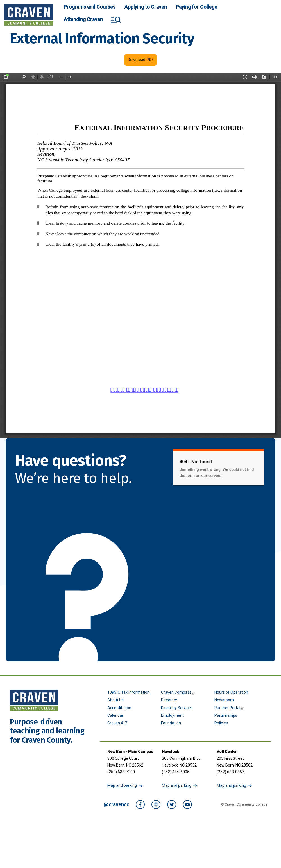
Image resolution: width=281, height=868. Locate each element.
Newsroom (224, 700)
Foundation (171, 723)
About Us (115, 700)
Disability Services (177, 708)
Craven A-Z (117, 723)
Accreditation (119, 708)
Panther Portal (229, 708)
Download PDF (140, 60)
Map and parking (122, 785)
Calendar (115, 715)
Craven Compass (178, 692)
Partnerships (226, 715)
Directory (169, 700)
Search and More (116, 20)
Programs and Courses (90, 7)
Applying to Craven (146, 7)
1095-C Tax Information (128, 692)
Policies (221, 723)
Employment (172, 715)
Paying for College (197, 7)
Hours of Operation (231, 692)
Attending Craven (83, 19)
